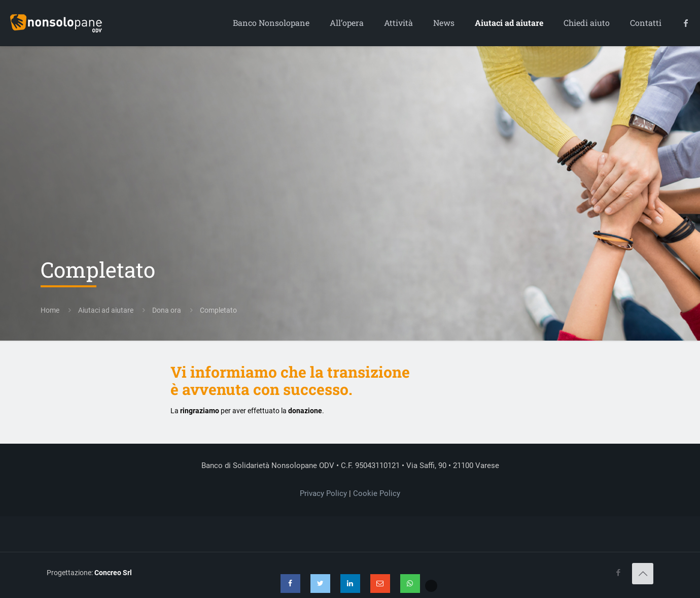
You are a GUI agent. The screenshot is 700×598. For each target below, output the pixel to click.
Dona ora (167, 310)
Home (50, 310)
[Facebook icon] (618, 573)
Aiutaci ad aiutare (106, 310)
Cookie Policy (377, 493)
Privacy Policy (323, 493)
